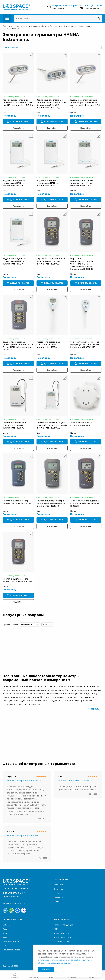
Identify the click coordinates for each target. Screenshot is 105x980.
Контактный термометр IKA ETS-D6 (24, 836)
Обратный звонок (93, 8)
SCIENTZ (7, 925)
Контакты (58, 885)
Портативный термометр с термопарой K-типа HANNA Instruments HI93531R (51, 503)
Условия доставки (62, 937)
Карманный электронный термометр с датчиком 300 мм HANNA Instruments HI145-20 (86, 104)
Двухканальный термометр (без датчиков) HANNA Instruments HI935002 (51, 261)
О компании (59, 889)
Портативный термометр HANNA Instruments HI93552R (18, 580)
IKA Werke (47, 624)
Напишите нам (58, 8)
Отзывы (58, 893)
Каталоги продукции (63, 925)
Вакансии (58, 897)
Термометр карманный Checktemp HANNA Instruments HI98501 (48, 345)
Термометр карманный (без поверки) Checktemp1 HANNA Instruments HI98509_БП (52, 425)
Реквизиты (59, 901)
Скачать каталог (25, 742)
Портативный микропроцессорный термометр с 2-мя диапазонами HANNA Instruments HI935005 (82, 264)
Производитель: (11, 624)
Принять (46, 969)
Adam (5, 929)
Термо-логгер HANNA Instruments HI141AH (81, 424)
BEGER (6, 946)
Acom (5, 933)
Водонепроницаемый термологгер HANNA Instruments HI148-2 (48, 183)
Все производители (12, 950)
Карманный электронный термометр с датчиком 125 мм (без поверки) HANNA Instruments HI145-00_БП (52, 104)
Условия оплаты (61, 933)
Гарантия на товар (62, 941)
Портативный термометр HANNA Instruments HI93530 (17, 502)
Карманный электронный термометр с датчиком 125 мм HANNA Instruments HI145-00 (18, 103)
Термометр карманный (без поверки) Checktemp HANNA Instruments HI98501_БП (85, 345)
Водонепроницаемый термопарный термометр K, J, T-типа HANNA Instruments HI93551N (18, 346)
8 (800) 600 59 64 (93, 6)
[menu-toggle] (7, 18)
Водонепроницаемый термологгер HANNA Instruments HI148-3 (82, 183)
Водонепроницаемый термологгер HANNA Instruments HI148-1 (14, 183)
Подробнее (18, 128)
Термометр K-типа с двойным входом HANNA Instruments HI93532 (86, 503)
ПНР (56, 929)
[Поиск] (99, 18)
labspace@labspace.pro (64, 6)
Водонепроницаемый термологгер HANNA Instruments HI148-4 (14, 261)
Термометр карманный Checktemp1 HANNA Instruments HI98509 (15, 425)
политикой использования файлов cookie (60, 960)
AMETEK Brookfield (11, 941)
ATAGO (6, 937)
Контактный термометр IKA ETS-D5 (24, 781)
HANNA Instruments (30, 624)
